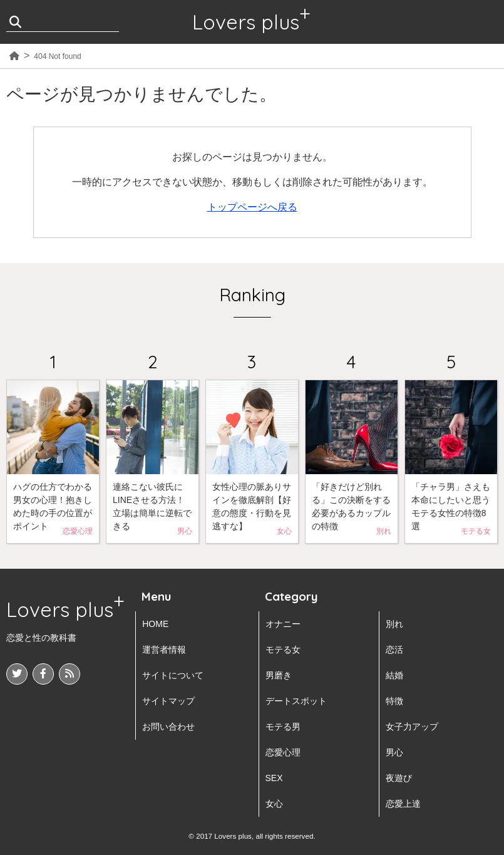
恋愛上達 (403, 804)
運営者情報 (164, 650)
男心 (394, 752)
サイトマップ (168, 701)
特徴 (394, 701)
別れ (394, 624)
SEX (274, 778)
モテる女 (283, 650)
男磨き (279, 675)
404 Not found (57, 56)
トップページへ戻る (252, 207)
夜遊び (399, 778)
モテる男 (283, 727)
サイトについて (173, 675)
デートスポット (296, 701)
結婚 (394, 675)
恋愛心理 (283, 752)
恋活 (394, 650)
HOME (155, 624)
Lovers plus (246, 22)
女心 (274, 804)
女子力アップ (412, 727)
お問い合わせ (168, 727)
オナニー (283, 624)
